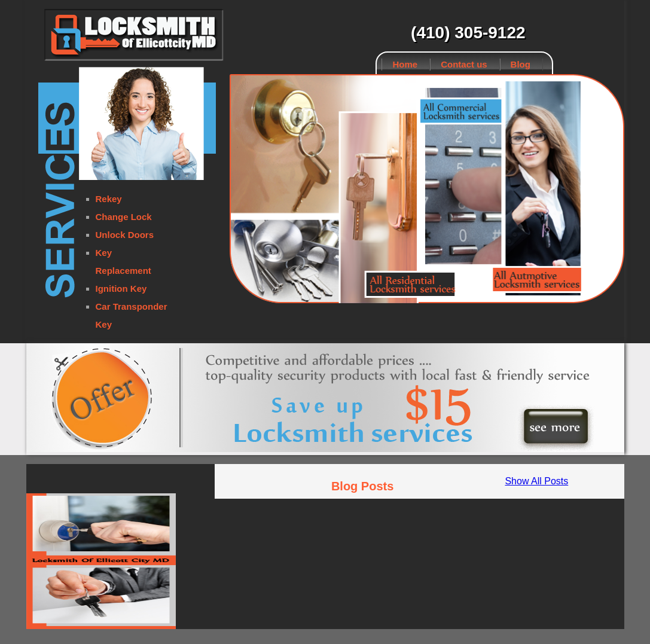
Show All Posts (536, 481)
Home (405, 64)
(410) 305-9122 (468, 33)
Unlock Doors (125, 235)
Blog (521, 64)
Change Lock (124, 217)
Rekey (109, 199)
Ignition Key (121, 289)
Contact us (464, 64)
